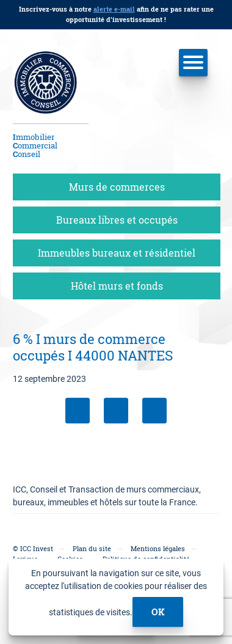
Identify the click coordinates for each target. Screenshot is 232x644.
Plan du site (92, 548)
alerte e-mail (114, 9)
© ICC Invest (33, 548)
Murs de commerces (117, 187)
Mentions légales (158, 548)
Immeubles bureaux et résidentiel (117, 253)
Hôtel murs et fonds (117, 286)
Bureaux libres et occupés (117, 220)
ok (158, 612)
